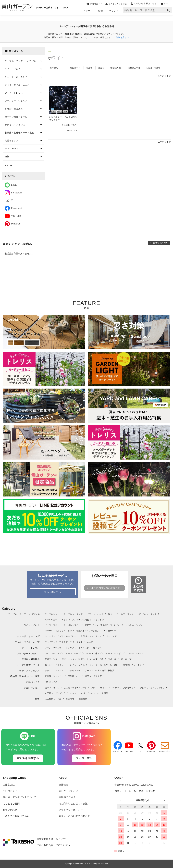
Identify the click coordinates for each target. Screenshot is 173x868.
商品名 (89, 68)
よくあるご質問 (11, 804)
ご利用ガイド (10, 791)
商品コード (75, 68)
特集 (101, 11)
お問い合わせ (10, 810)
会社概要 (63, 785)
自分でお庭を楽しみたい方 (52, 839)
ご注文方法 (9, 785)
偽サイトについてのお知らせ (74, 816)
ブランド (113, 11)
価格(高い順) (134, 68)
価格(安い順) (116, 68)
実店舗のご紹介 (67, 797)
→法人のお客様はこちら (16, 816)
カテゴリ (88, 11)
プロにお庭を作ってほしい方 (53, 845)
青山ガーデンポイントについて (20, 797)
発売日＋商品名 (153, 68)
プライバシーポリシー (71, 810)
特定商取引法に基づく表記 (73, 804)
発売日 (101, 68)
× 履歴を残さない (159, 243)
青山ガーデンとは (68, 791)
